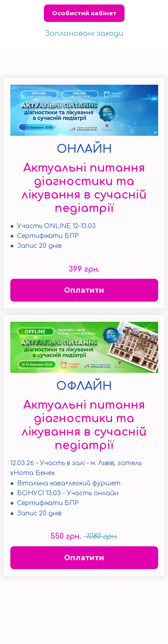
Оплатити (84, 290)
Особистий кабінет (84, 13)
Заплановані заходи (84, 34)
